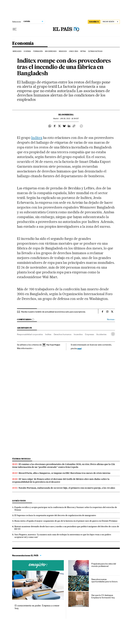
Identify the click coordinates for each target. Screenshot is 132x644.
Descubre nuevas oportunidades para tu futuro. (105, 580)
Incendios (78, 334)
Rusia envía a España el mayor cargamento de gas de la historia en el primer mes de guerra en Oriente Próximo (66, 521)
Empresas (89, 334)
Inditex (37, 138)
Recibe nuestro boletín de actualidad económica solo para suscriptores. (53, 312)
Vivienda (27, 51)
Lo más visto (19, 501)
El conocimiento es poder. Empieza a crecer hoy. (37, 607)
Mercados (17, 51)
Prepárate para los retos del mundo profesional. (104, 565)
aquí (79, 348)
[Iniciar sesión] (111, 22)
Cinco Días (74, 51)
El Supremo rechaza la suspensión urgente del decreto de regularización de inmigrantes (55, 515)
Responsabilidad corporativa (30, 334)
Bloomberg (66, 115)
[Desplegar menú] (15, 29)
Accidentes (101, 334)
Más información (25, 348)
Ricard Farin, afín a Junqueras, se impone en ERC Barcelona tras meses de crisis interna (65, 473)
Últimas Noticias (95, 51)
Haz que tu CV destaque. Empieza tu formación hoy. (103, 596)
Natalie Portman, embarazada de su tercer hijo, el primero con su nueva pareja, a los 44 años (67, 488)
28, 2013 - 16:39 (69, 119)
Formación (38, 51)
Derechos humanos (63, 334)
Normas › (111, 319)
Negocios (63, 51)
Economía (23, 43)
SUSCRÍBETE (94, 22)
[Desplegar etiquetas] (113, 334)
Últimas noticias (21, 459)
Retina (83, 51)
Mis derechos (51, 51)
